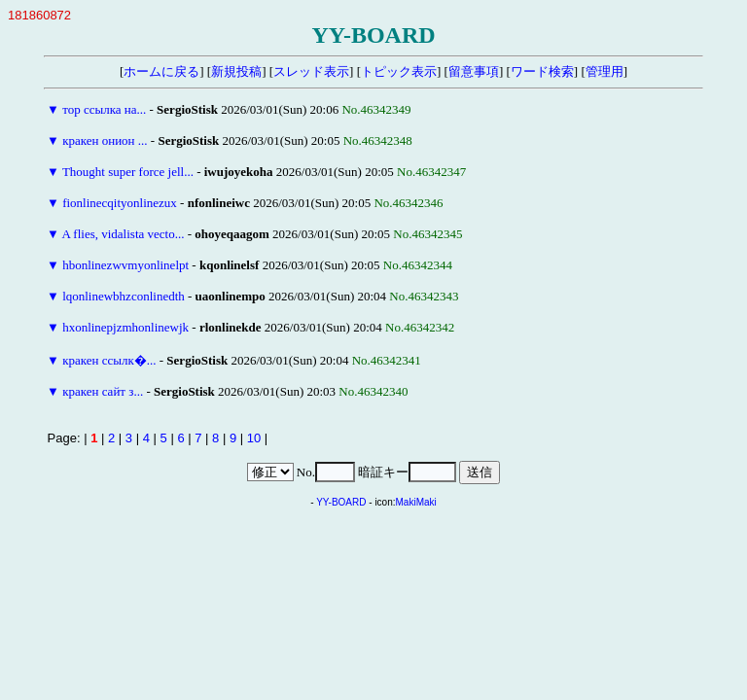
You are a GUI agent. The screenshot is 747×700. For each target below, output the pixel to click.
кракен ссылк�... (109, 360)
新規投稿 (236, 71)
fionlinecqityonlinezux (120, 203)
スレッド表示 (311, 71)
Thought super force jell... (128, 172)
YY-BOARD (341, 502)
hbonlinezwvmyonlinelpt (125, 265)
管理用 (605, 71)
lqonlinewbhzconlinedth (124, 296)
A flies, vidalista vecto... (123, 234)
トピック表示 (399, 71)
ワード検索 (542, 71)
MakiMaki (416, 502)
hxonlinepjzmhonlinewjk (125, 327)
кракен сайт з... (103, 391)
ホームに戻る (161, 71)
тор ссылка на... (104, 109)
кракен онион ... (105, 140)
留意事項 (474, 71)
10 (254, 438)
